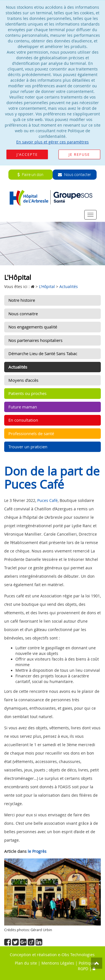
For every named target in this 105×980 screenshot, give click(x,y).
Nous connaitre (23, 314)
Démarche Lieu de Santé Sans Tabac (43, 353)
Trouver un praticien (28, 447)
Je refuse (79, 154)
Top (97, 963)
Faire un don (30, 174)
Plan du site (26, 963)
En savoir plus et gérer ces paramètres (53, 142)
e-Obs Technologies (76, 955)
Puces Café (47, 500)
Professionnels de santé (31, 433)
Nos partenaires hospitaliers (35, 340)
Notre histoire (22, 300)
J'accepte (27, 154)
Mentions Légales (58, 963)
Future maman (23, 407)
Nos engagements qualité (33, 327)
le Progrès (37, 851)
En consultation (23, 420)
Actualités (18, 367)
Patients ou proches (27, 393)
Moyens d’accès (23, 380)
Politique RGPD (87, 966)
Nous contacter (74, 174)
